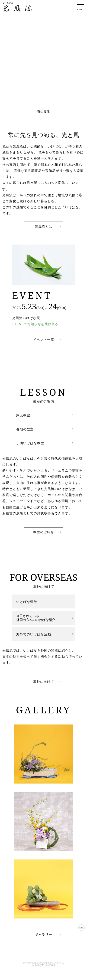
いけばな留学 (27, 602)
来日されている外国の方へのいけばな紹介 (36, 618)
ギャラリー (43, 934)
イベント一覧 (44, 339)
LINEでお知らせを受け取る (37, 324)
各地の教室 (25, 429)
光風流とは (43, 226)
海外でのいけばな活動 (34, 634)
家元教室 (23, 415)
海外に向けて (44, 681)
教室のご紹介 (44, 532)
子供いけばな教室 (30, 443)
